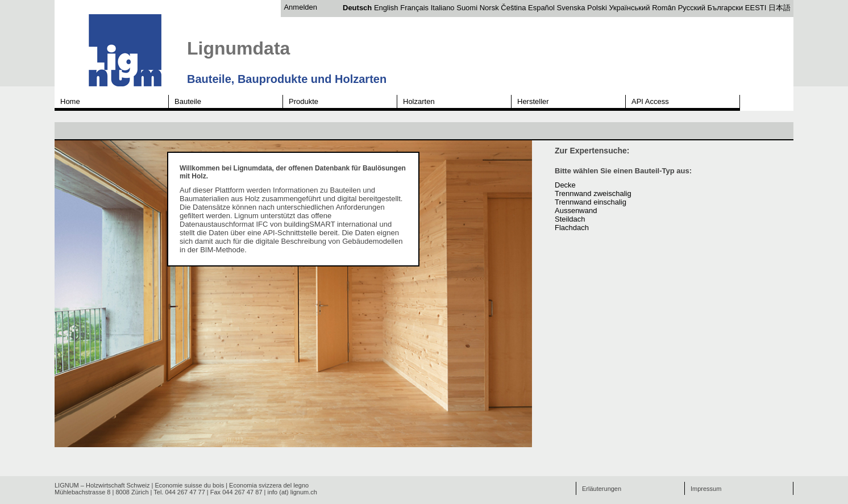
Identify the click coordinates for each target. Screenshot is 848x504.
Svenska (571, 8)
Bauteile (188, 101)
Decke (565, 185)
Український (629, 8)
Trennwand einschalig (591, 202)
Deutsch (357, 8)
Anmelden (300, 7)
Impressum (706, 489)
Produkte (304, 101)
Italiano (443, 8)
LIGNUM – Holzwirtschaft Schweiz (102, 485)
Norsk (489, 8)
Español (541, 8)
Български (726, 8)
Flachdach (572, 228)
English (386, 8)
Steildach (570, 219)
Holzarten (419, 101)
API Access (650, 101)
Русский (692, 8)
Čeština (513, 8)
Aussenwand (576, 211)
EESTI (756, 8)
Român (664, 8)
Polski (597, 8)
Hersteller (533, 101)
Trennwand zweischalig (593, 193)
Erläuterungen (602, 489)
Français (414, 8)
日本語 (780, 8)
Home (70, 101)
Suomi (467, 8)
